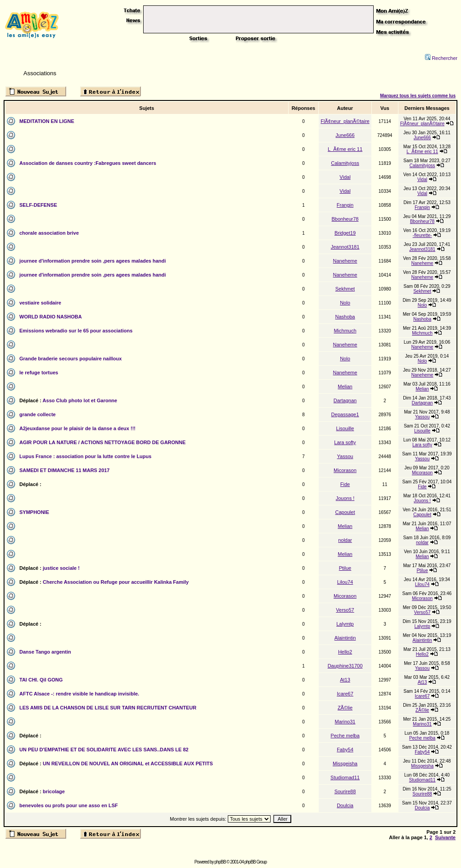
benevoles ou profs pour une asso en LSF (69, 805)
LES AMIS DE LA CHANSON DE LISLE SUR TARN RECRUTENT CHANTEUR (108, 708)
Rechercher (441, 58)
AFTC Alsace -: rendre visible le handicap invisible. (79, 694)
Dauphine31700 (345, 666)
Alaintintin (345, 638)
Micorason (345, 470)
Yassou (423, 417)
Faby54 (345, 750)
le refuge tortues (39, 373)
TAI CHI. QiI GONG (41, 680)
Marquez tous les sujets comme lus (418, 96)
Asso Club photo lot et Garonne (80, 400)
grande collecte (38, 414)
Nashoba (345, 317)
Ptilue (345, 568)
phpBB (220, 862)
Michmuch (345, 331)
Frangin (345, 205)
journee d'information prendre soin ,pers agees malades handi (93, 261)
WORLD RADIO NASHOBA (51, 317)
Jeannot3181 (345, 247)
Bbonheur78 (345, 219)
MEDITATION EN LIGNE (47, 121)
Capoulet (345, 512)
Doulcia (345, 805)
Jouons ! (345, 498)
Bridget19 (345, 233)
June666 (345, 135)
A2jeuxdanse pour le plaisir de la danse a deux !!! (77, 428)
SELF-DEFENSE (38, 205)
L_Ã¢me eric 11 (345, 149)
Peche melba (345, 736)
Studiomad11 (345, 777)
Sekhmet (345, 289)
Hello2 (345, 652)
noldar (345, 540)
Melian (345, 386)
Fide (345, 484)
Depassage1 (345, 414)
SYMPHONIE (34, 512)
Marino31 (345, 722)
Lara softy (345, 442)
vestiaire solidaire (40, 303)
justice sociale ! (61, 568)
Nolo (345, 303)
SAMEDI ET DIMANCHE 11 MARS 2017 (65, 470)
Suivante (445, 837)
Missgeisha (345, 763)
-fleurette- (423, 235)
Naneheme (345, 261)
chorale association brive (49, 233)
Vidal (345, 177)
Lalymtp (345, 624)
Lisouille (345, 428)
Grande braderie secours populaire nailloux (70, 359)
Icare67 (345, 694)
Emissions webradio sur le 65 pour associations (76, 331)
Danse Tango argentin (45, 652)
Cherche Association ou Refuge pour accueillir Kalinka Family (116, 582)
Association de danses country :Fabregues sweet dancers (88, 163)
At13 (345, 680)
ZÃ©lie (345, 708)
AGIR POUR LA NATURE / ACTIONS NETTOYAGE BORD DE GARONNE (102, 442)
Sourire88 (345, 791)
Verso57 (345, 610)
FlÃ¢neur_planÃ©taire (345, 121)
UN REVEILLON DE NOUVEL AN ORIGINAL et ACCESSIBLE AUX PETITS (128, 763)
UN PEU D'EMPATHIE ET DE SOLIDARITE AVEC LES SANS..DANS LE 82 (104, 750)
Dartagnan (345, 400)
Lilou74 (345, 582)
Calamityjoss (345, 163)
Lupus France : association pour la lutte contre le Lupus (85, 456)
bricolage (54, 791)
